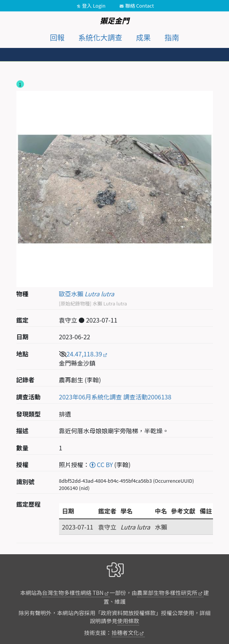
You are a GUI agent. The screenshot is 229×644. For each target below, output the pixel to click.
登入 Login (94, 6)
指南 (172, 37)
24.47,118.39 (84, 354)
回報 (57, 37)
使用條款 (128, 621)
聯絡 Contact (140, 6)
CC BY (101, 464)
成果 (143, 37)
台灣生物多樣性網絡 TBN (73, 592)
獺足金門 (114, 21)
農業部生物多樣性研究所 (167, 592)
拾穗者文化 (125, 632)
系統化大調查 (100, 37)
